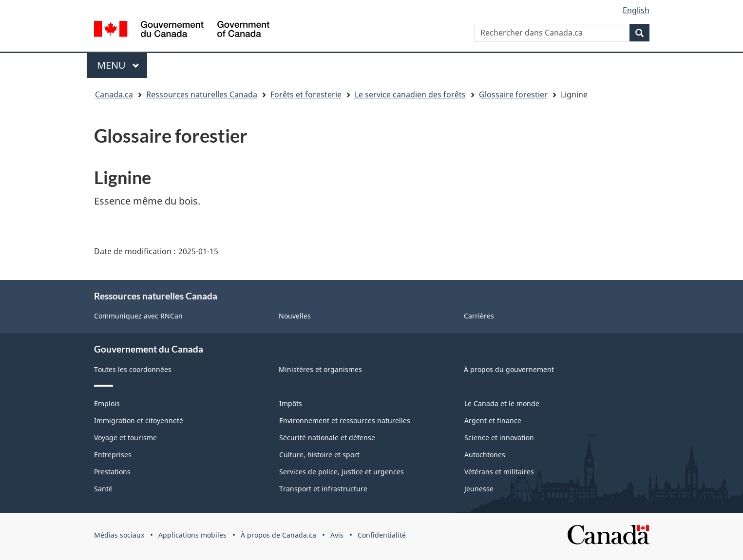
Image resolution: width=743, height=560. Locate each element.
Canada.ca (114, 94)
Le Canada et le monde (502, 403)
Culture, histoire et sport (319, 455)
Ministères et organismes (320, 369)
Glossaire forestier (513, 94)
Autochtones (485, 455)
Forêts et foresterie (306, 94)
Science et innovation (499, 438)
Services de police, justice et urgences (342, 472)
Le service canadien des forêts (410, 94)
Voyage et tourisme (125, 438)
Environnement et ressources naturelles (345, 420)
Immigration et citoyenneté (139, 420)
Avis (337, 535)
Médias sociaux (119, 535)
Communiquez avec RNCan (138, 316)
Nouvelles (295, 316)
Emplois (107, 403)
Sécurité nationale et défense (327, 438)
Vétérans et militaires (499, 472)
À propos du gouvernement (509, 369)
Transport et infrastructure (323, 489)
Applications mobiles (192, 535)
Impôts (291, 403)
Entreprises (113, 455)
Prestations (112, 472)
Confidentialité (382, 535)
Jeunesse (479, 489)
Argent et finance (493, 420)
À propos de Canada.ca (278, 535)
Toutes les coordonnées (133, 369)
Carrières (479, 316)
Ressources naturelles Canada (202, 94)
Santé (103, 489)
